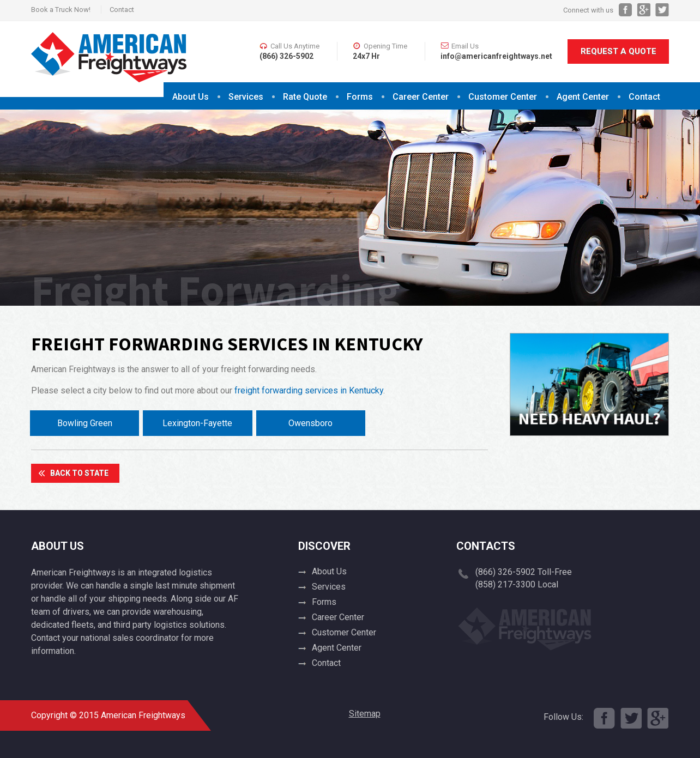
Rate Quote (305, 97)
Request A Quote (618, 51)
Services (246, 97)
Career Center (421, 97)
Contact (122, 10)
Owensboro (310, 423)
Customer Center (503, 97)
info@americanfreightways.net (496, 56)
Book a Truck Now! (61, 10)
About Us (191, 97)
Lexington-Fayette (197, 423)
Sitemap (365, 714)
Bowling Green (85, 423)
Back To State (79, 473)
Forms (360, 97)
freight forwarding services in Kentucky (309, 390)
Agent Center (583, 97)
